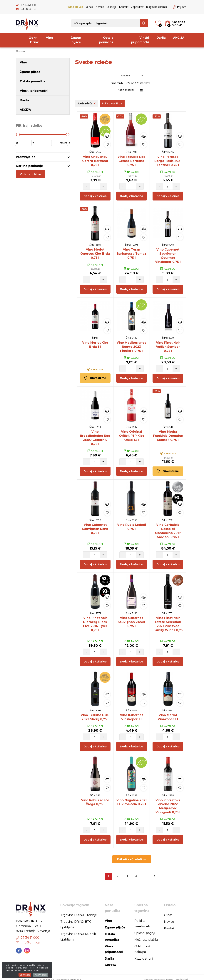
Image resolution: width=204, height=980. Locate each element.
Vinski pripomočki (140, 40)
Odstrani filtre (31, 174)
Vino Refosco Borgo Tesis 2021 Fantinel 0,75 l (168, 161)
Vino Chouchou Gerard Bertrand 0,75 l (95, 161)
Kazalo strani (144, 954)
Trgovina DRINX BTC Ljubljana (76, 919)
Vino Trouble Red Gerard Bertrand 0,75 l (132, 161)
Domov (20, 51)
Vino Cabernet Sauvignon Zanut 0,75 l (131, 619)
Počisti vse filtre (112, 103)
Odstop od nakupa (142, 944)
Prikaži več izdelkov (132, 854)
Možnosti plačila (146, 935)
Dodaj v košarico (95, 195)
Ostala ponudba (106, 40)
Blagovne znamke (157, 7)
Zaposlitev (137, 7)
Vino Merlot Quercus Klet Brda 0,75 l (95, 253)
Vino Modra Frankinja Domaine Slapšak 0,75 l (168, 434)
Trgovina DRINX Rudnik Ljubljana (78, 932)
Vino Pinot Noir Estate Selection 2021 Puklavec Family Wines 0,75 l (168, 623)
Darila (161, 38)
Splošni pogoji (145, 928)
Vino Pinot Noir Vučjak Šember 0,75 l (168, 345)
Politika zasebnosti (142, 919)
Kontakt (124, 7)
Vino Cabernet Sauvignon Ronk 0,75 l (95, 526)
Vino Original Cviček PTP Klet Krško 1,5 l (132, 434)
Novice (100, 7)
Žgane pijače (76, 40)
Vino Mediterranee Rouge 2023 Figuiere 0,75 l (132, 345)
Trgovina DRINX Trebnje (79, 910)
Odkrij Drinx (34, 40)
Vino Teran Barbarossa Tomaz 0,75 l (131, 253)
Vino (50, 38)
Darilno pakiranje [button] (29, 166)
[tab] (43, 157)
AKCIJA (179, 38)
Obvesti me (95, 376)
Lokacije (111, 7)
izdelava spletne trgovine (158, 975)
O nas (89, 7)
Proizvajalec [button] (26, 157)
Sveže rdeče (87, 103)
